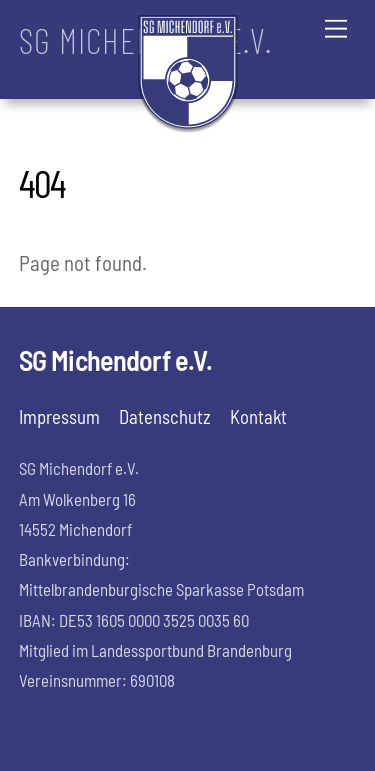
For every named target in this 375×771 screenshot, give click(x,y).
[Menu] (336, 27)
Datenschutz (165, 416)
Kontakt (258, 416)
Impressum (59, 416)
